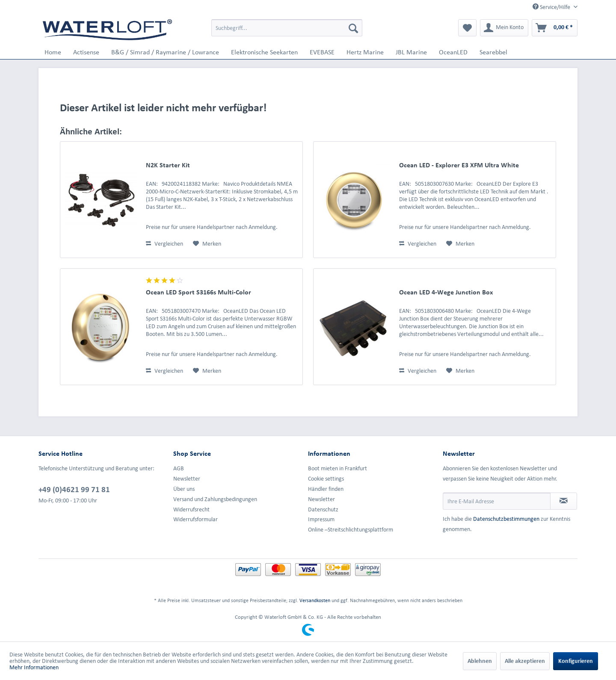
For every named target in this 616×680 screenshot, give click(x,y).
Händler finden (326, 489)
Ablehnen (480, 661)
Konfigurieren (576, 661)
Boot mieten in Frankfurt (338, 468)
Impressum (321, 519)
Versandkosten (315, 600)
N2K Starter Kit (168, 165)
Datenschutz (323, 509)
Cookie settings (326, 479)
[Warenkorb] (555, 28)
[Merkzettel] (467, 28)
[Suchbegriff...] (287, 28)
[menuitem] (287, 28)
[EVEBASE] (322, 52)
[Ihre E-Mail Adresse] (497, 501)
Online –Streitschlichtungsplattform (351, 530)
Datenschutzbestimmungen (506, 519)
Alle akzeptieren (525, 661)
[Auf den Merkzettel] (207, 244)
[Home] (53, 52)
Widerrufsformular (195, 519)
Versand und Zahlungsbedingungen (215, 499)
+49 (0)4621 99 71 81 (74, 489)
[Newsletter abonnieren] (564, 501)
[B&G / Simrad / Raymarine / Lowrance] (165, 52)
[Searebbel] (493, 52)
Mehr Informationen (34, 667)
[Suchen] (353, 28)
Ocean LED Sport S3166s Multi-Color (198, 292)
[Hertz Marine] (365, 52)
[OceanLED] (453, 52)
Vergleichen (164, 244)
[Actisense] (86, 52)
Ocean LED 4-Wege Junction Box (446, 292)
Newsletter (187, 479)
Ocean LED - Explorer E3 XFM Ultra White (459, 165)
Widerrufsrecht (191, 509)
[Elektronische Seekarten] (264, 52)
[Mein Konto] (504, 28)
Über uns (184, 489)
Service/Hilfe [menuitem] (552, 7)
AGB (179, 468)
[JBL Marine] (411, 52)
